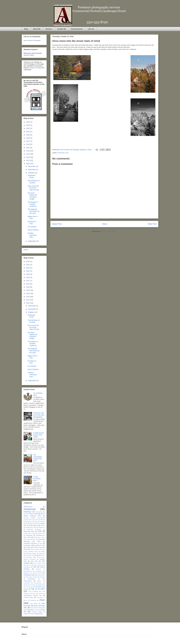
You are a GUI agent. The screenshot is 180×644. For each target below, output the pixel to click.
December (32, 166)
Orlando (42, 577)
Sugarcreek (41, 585)
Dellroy (43, 551)
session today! (29, 55)
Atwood (43, 520)
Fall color (34, 561)
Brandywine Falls (31, 528)
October (31, 173)
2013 (28, 154)
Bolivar (35, 526)
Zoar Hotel (27, 610)
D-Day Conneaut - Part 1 (37, 479)
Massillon (26, 573)
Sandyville (27, 583)
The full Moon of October (34, 182)
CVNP (40, 531)
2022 (28, 128)
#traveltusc (28, 512)
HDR (35, 567)
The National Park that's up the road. (34, 211)
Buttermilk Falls (29, 531)
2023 (28, 125)
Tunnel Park (39, 594)
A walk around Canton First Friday (38, 435)
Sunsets (28, 587)
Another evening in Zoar (32, 235)
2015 (28, 148)
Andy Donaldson (65, 150)
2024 (28, 122)
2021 (28, 132)
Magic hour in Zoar (33, 217)
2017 (28, 141)
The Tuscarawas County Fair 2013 (38, 458)
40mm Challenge (35, 514)
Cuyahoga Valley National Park (34, 545)
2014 (28, 151)
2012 (28, 157)
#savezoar (61, 153)
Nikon (36, 575)
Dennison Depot (31, 553)
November (32, 170)
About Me (37, 29)
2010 (28, 164)
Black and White (35, 524)
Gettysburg (27, 567)
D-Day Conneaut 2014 (31, 551)
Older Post (152, 224)
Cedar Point (41, 533)
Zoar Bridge (34, 603)
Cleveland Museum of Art (33, 543)
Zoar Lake (36, 610)
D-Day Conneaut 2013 (36, 549)
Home (105, 224)
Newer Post (57, 224)
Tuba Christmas (33, 591)
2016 (28, 144)
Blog (26, 29)
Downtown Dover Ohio (33, 557)
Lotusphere (39, 571)
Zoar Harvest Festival (37, 608)
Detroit (30, 555)
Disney (36, 555)
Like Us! (91, 29)
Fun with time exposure (36, 565)
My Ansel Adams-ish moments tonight (32, 196)
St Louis (33, 585)
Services (49, 29)
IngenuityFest (28, 571)
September (32, 241)
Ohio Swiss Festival (32, 577)
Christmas (29, 535)
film (31, 614)
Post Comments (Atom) (109, 231)
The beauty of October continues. (33, 204)
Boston (43, 526)
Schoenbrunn (38, 583)
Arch (36, 520)
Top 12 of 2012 (38, 589)
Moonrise (35, 573)
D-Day (28, 547)
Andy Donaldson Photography (32, 40)
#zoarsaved (39, 512)
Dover (43, 555)
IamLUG (38, 569)
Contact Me (62, 29)
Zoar (67, 153)
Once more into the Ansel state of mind (33, 188)
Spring (25, 585)
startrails (37, 614)
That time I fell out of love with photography (39, 415)
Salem (39, 581)
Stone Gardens (33, 230)
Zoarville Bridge (37, 612)
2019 (28, 138)
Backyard (29, 522)
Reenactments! (77, 29)
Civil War (32, 539)
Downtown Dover (31, 176)
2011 (28, 160)
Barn (36, 522)
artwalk (26, 614)
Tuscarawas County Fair (33, 595)
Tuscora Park (28, 597)
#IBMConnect (28, 507)
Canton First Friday (29, 533)
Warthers (33, 600)
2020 (28, 135)
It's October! (32, 227)
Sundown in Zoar (32, 223)
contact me (33, 68)
